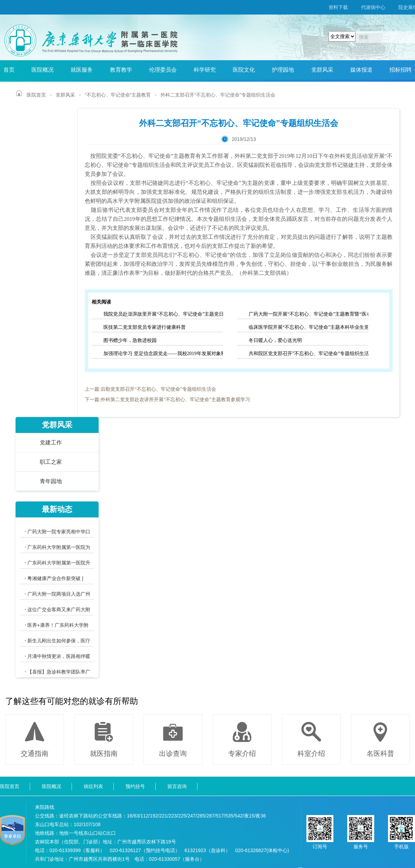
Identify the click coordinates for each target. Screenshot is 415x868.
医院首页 (36, 95)
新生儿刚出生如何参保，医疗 (57, 640)
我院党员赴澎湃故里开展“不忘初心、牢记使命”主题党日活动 (163, 314)
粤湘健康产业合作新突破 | (54, 578)
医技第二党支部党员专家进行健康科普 (145, 327)
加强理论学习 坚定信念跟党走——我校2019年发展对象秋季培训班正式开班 (163, 354)
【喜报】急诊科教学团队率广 (57, 672)
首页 (9, 70)
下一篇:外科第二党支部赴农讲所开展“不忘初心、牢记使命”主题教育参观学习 (167, 400)
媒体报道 (361, 70)
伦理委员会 (163, 70)
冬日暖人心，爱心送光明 (275, 340)
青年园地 (51, 481)
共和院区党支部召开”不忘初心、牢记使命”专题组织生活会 (308, 354)
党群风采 (322, 70)
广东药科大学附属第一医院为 (57, 547)
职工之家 (51, 462)
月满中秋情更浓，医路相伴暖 (57, 656)
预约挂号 (135, 786)
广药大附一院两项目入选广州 (57, 594)
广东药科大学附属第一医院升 (57, 563)
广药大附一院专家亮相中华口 (57, 531)
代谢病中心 (373, 7)
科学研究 (205, 70)
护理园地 (283, 70)
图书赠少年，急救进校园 (130, 340)
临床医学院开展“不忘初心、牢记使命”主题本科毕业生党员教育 (308, 327)
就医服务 (82, 70)
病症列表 (93, 786)
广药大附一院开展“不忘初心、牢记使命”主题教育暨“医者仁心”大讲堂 (308, 314)
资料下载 (338, 7)
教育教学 (121, 70)
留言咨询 (177, 786)
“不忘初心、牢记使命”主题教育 (118, 95)
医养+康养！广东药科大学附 (57, 625)
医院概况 (43, 70)
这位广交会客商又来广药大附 (57, 609)
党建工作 (51, 442)
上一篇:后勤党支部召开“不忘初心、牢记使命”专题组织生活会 (150, 389)
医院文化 (244, 70)
